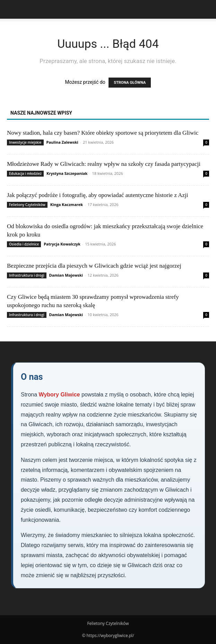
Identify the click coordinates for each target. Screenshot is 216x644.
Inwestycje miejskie (25, 142)
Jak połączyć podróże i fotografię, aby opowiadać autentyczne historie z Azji (98, 195)
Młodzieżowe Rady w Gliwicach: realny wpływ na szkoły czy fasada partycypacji (104, 164)
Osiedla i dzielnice (24, 244)
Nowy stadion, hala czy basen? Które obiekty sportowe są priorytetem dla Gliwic (103, 133)
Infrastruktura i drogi (27, 275)
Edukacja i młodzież (25, 173)
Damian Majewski (66, 275)
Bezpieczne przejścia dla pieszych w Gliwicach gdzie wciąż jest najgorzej (94, 266)
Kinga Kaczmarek (67, 204)
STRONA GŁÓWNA (130, 83)
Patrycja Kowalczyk (62, 244)
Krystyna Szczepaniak (67, 173)
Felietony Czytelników (27, 205)
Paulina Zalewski (62, 142)
